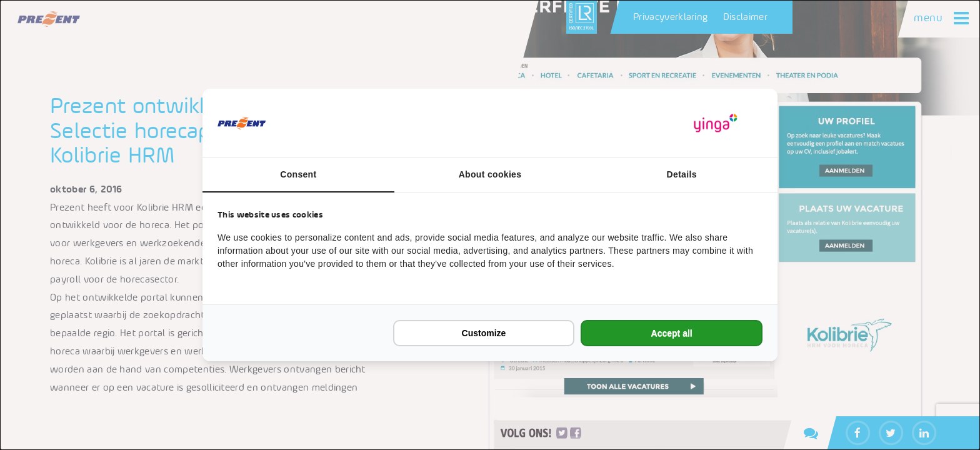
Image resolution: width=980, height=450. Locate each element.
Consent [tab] (298, 174)
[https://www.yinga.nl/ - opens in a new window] (716, 123)
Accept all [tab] (672, 333)
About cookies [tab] (490, 174)
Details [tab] (682, 174)
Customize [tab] (484, 333)
